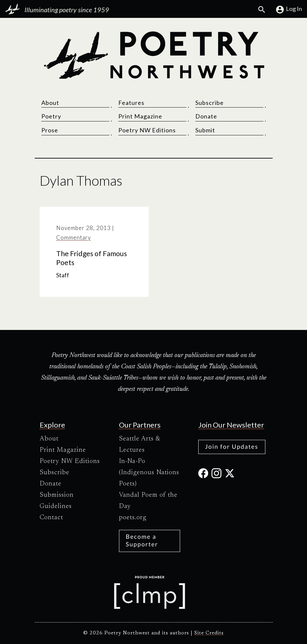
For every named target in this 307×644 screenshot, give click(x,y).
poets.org (133, 518)
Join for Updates (232, 446)
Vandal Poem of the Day (148, 501)
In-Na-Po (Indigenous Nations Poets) (149, 473)
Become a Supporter (142, 540)
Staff (63, 275)
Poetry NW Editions (147, 130)
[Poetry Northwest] (154, 55)
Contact (51, 518)
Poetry (51, 116)
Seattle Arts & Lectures (140, 444)
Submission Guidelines (57, 501)
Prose (50, 130)
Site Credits (209, 633)
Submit (205, 130)
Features (131, 103)
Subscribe (210, 103)
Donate (206, 116)
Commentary (74, 237)
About (50, 103)
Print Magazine (140, 116)
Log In (289, 10)
